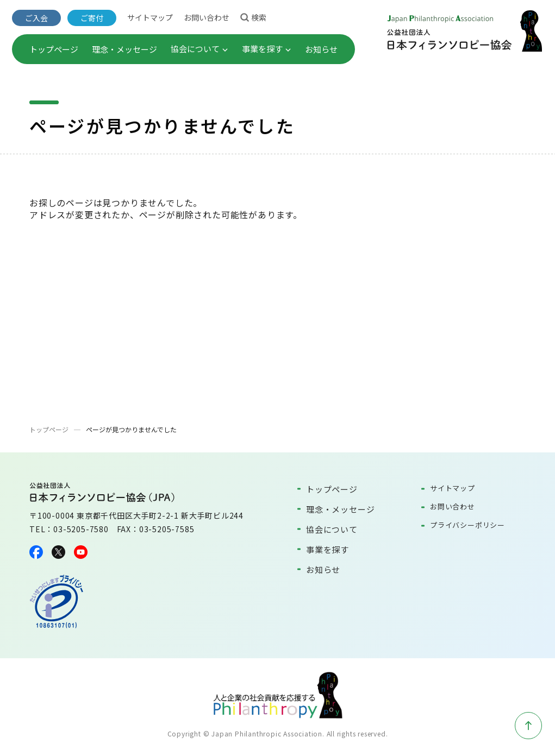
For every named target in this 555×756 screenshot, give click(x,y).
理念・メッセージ (124, 49)
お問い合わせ (207, 17)
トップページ (54, 49)
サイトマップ (150, 17)
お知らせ (321, 49)
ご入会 (36, 18)
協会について (199, 49)
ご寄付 (92, 18)
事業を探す (267, 49)
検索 (253, 17)
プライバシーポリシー (467, 525)
